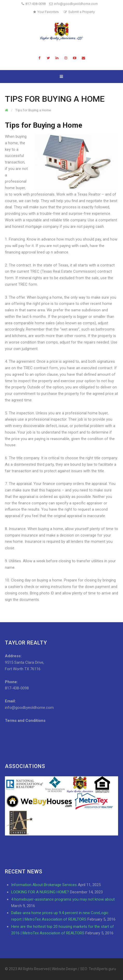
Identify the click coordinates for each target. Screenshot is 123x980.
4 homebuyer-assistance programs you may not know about (63, 899)
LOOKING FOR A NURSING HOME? (40, 892)
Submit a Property (79, 12)
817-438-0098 (36, 4)
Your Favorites (46, 12)
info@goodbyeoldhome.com (74, 4)
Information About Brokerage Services (44, 885)
